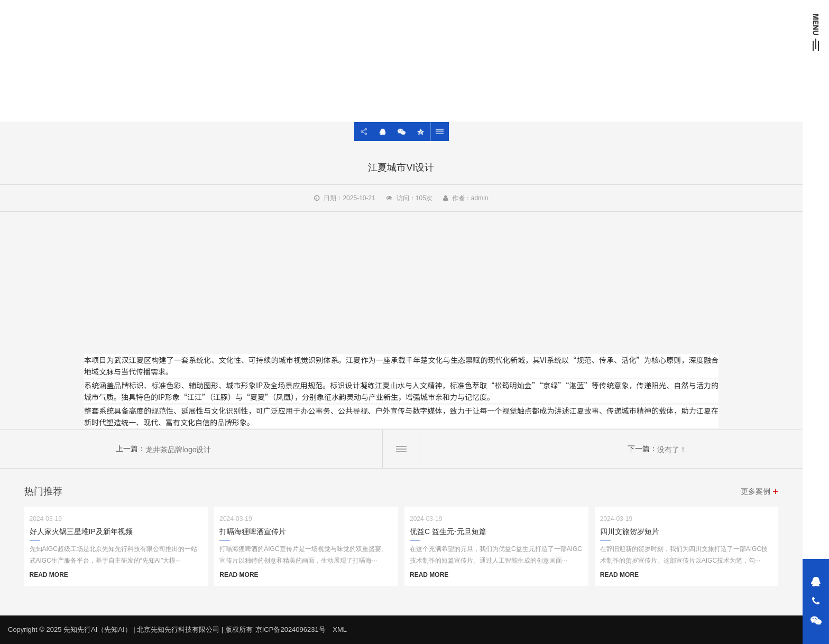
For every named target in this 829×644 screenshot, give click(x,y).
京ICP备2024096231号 (291, 629)
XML (340, 629)
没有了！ (672, 450)
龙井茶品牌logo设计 (178, 450)
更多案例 (756, 491)
